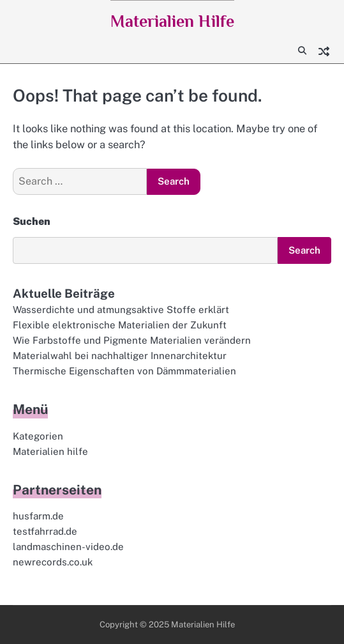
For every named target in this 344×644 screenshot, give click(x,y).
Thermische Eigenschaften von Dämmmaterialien (124, 371)
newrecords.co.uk (53, 562)
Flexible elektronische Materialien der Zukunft (120, 325)
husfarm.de (38, 516)
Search (304, 250)
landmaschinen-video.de (68, 547)
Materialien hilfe (50, 451)
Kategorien (38, 436)
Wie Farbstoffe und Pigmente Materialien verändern (132, 340)
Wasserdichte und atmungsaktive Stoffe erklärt (121, 310)
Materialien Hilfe (172, 21)
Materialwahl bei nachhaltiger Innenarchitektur (120, 356)
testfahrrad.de (45, 531)
